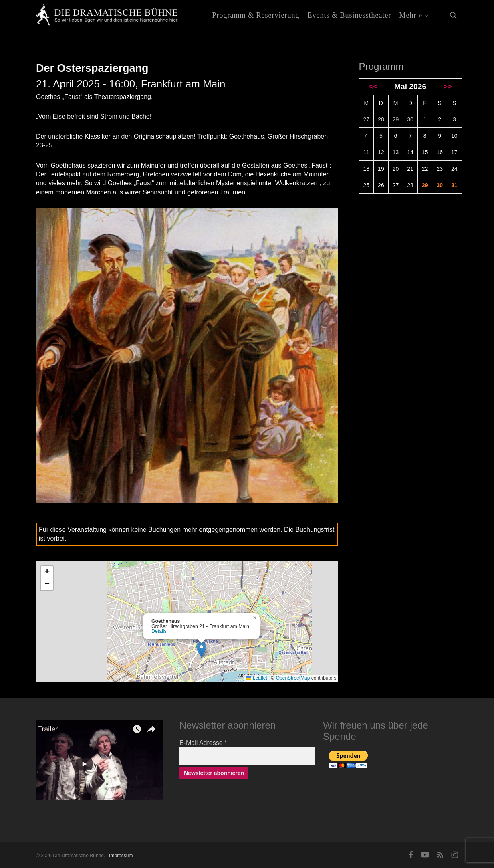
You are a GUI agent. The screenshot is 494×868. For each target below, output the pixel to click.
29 (425, 185)
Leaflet (257, 678)
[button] (201, 650)
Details (159, 631)
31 (454, 185)
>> (448, 87)
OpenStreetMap (293, 678)
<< (373, 87)
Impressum (121, 856)
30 (440, 185)
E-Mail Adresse (203, 743)
